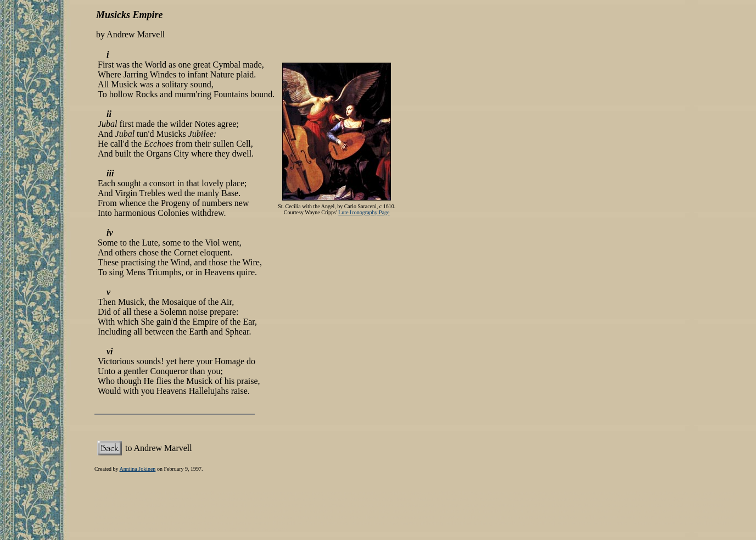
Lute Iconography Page (364, 212)
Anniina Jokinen (138, 469)
